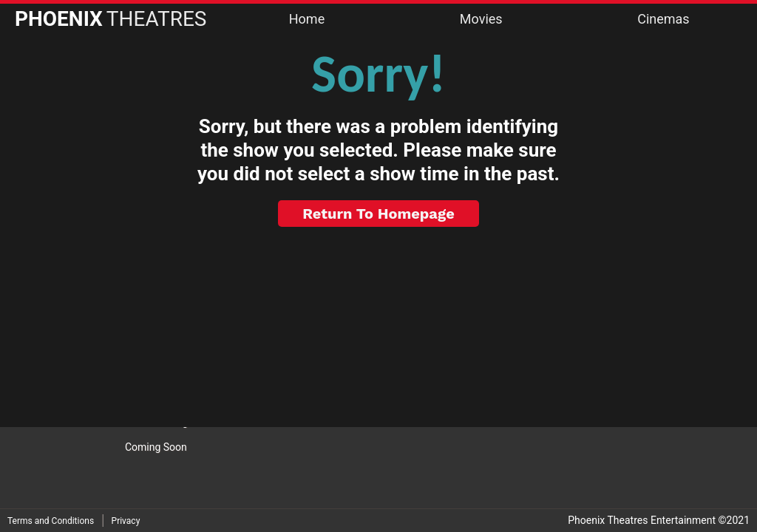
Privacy (126, 521)
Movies (481, 19)
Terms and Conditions (51, 521)
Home (307, 19)
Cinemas (663, 19)
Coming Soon (156, 447)
